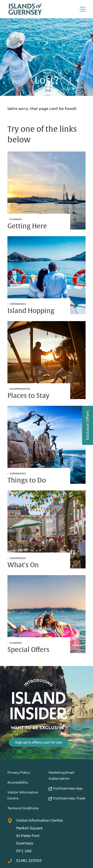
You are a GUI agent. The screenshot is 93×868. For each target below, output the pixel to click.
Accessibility (18, 782)
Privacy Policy (19, 773)
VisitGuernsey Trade (67, 798)
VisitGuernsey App (65, 788)
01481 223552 (25, 861)
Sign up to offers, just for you (39, 742)
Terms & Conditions (23, 808)
